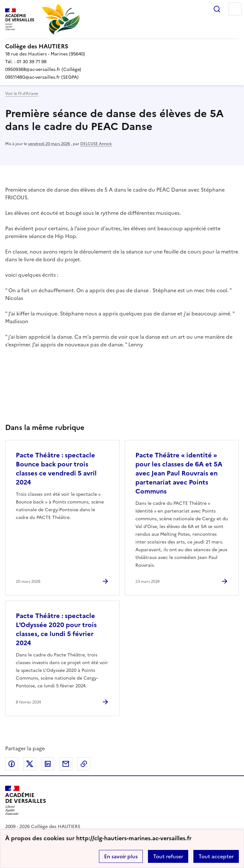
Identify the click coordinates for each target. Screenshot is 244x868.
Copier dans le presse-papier (84, 764)
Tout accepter (216, 856)
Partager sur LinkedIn (48, 764)
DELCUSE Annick (96, 144)
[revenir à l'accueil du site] (122, 46)
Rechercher (217, 9)
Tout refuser (168, 856)
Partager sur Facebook (12, 764)
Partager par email (66, 764)
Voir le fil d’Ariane (22, 94)
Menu (235, 9)
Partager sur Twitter (30, 764)
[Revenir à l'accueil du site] (26, 800)
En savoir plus (121, 856)
